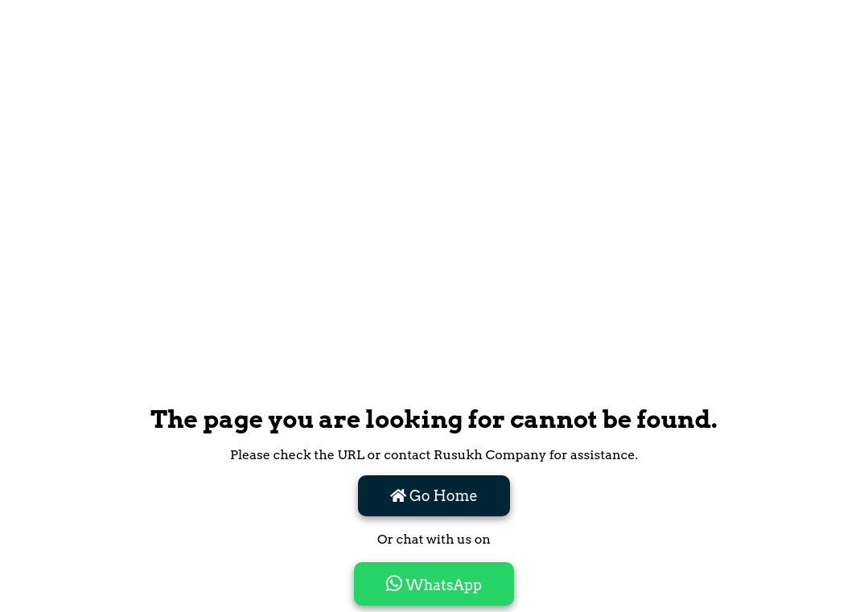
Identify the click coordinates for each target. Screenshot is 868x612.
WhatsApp (434, 584)
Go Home (434, 496)
